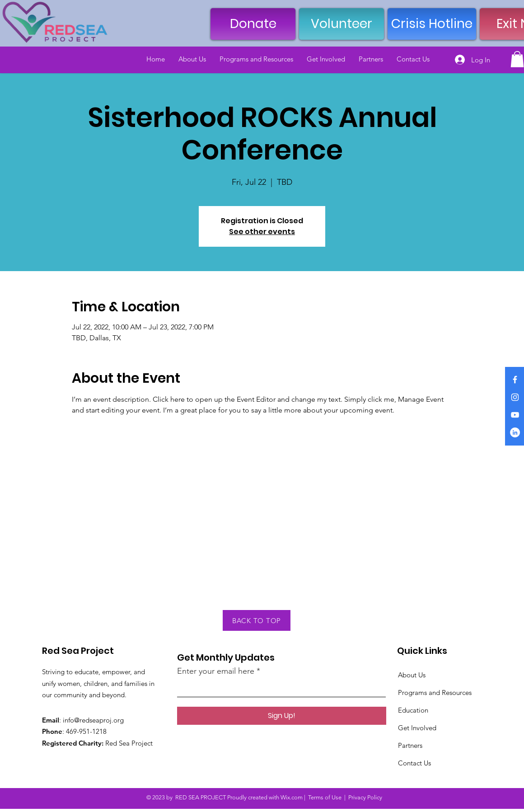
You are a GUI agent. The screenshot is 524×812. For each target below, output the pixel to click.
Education (413, 710)
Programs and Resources (435, 692)
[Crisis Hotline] (432, 24)
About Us (412, 675)
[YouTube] (515, 415)
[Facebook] (515, 380)
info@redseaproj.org (93, 720)
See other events (262, 232)
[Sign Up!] (282, 716)
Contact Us (414, 763)
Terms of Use (325, 797)
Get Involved (417, 728)
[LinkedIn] (515, 432)
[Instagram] (515, 397)
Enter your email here (216, 671)
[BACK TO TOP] (257, 620)
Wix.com (292, 797)
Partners (410, 745)
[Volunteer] (342, 24)
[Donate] (253, 24)
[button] (517, 59)
